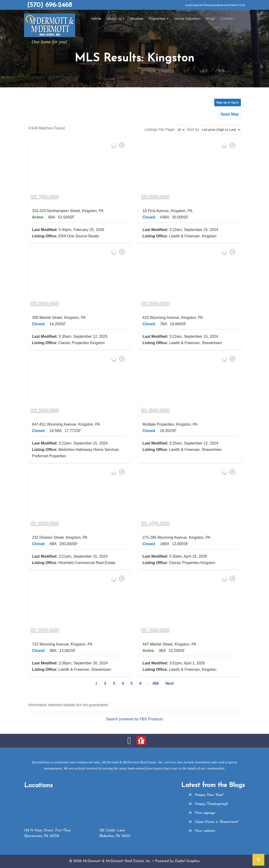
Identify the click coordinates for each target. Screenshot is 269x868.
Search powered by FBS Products (134, 719)
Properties (157, 19)
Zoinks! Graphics (187, 861)
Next (170, 683)
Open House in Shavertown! (216, 822)
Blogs (211, 19)
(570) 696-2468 (49, 5)
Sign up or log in (228, 103)
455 (156, 683)
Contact (228, 19)
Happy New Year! (209, 795)
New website (205, 831)
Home (96, 19)
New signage (205, 813)
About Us (114, 19)
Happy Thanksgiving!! (211, 804)
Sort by (193, 130)
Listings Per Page (160, 130)
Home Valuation (188, 19)
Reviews (137, 19)
